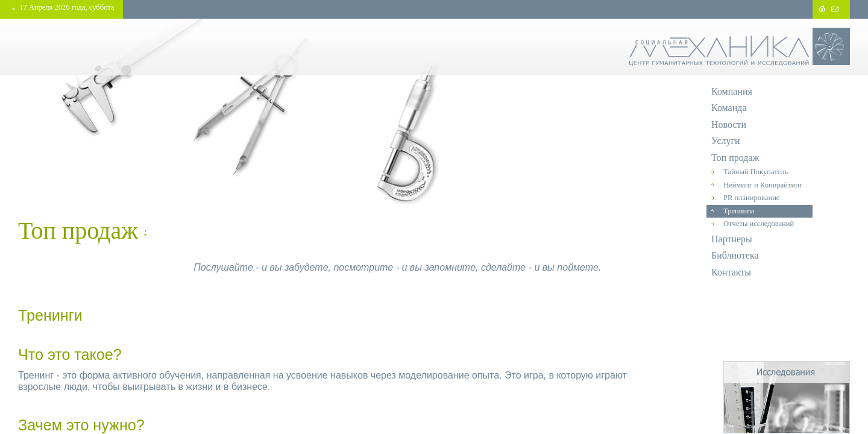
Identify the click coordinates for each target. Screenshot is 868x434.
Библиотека (735, 255)
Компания (732, 91)
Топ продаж (735, 158)
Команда (729, 108)
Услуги (726, 141)
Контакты (731, 272)
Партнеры (732, 239)
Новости (729, 124)
